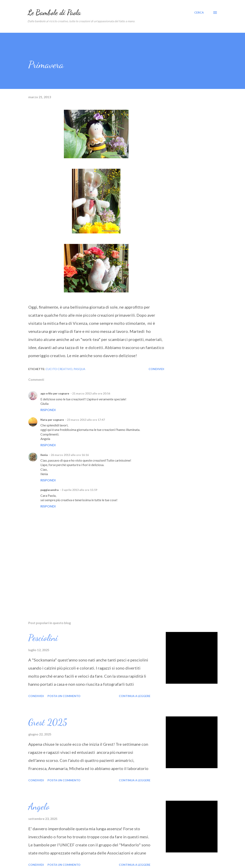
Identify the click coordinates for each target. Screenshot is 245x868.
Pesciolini (43, 638)
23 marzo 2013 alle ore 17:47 (86, 420)
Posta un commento (64, 696)
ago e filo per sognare (55, 393)
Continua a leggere (135, 696)
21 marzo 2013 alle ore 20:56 (91, 393)
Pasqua (79, 369)
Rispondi (48, 410)
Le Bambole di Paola (54, 12)
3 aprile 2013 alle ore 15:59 (79, 490)
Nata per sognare (52, 420)
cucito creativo (59, 369)
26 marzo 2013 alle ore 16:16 (70, 455)
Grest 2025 (48, 722)
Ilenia (44, 455)
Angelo (39, 807)
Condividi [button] (156, 369)
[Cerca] (199, 13)
